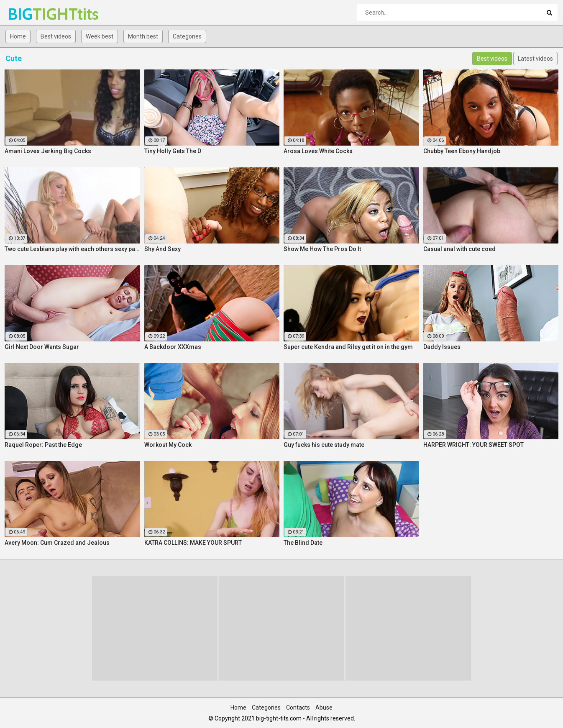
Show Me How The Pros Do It (322, 249)
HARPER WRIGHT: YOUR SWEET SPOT (473, 445)
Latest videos (535, 59)
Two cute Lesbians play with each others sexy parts (72, 249)
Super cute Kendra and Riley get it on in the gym (348, 347)
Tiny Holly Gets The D (173, 151)
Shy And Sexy (163, 249)
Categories (187, 36)
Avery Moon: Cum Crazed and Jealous (57, 543)
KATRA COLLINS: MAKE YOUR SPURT (193, 543)
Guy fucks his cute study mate (324, 445)
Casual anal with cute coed (459, 249)
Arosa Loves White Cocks (318, 151)
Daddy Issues (442, 347)
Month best (143, 36)
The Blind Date (303, 543)
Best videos (56, 36)
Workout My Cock (168, 445)
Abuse (324, 707)
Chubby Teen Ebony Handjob (462, 151)
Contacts (298, 707)
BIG (29, 14)
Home (18, 36)
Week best (100, 36)
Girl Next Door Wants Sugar (42, 347)
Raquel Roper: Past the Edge (43, 445)
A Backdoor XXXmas (173, 347)
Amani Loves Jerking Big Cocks (48, 151)
